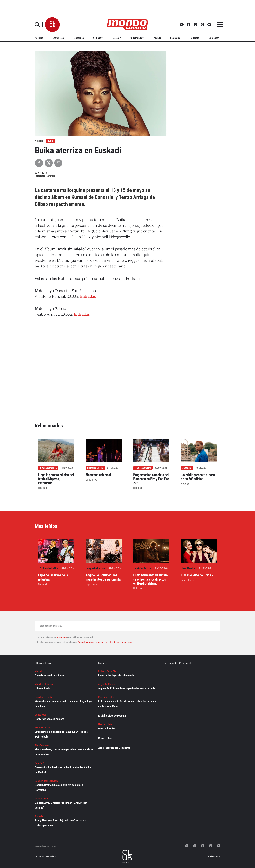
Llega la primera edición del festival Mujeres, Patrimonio (56, 479)
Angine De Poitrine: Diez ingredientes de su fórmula (103, 577)
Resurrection (105, 738)
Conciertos (91, 480)
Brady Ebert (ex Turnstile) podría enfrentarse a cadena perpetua (60, 823)
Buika (50, 141)
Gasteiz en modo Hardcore (49, 675)
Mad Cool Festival (143, 568)
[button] (52, 25)
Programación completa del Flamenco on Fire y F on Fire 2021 (151, 479)
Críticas (98, 38)
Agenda (157, 38)
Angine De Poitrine (96, 568)
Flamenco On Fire (95, 468)
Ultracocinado (42, 688)
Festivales (175, 38)
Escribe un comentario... (51, 626)
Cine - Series (187, 580)
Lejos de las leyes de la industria (116, 675)
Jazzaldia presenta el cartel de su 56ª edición (199, 477)
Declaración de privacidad (45, 856)
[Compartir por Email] (58, 163)
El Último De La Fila (49, 568)
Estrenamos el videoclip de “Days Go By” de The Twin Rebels (61, 734)
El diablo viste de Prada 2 (197, 575)
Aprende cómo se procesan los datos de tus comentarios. (105, 642)
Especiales (79, 38)
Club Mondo (137, 38)
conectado (62, 637)
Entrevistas (58, 38)
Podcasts (195, 38)
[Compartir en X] (49, 163)
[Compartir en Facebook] (39, 163)
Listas (117, 38)
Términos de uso (214, 856)
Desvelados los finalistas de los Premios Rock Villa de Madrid (63, 770)
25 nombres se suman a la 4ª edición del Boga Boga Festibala (63, 704)
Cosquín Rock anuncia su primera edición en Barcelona (59, 787)
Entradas (88, 296)
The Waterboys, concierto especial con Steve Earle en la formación (64, 752)
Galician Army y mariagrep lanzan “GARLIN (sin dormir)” (61, 805)
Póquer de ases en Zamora (49, 719)
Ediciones (214, 38)
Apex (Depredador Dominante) (115, 748)
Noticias (39, 38)
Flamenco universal (98, 475)
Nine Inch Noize (107, 728)
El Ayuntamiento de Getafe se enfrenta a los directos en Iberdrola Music (150, 579)
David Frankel (189, 568)
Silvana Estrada (47, 468)
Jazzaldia (187, 468)
